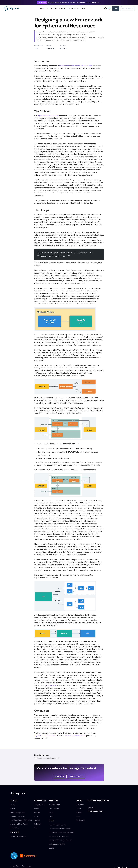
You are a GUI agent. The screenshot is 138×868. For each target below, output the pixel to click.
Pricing (54, 8)
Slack (51, 812)
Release (37, 824)
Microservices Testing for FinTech (61, 840)
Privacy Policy (15, 866)
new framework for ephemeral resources (76, 66)
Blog (78, 816)
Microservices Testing (18, 837)
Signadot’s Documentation (45, 735)
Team (79, 809)
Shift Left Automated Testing (21, 820)
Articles (51, 848)
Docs (83, 8)
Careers (80, 812)
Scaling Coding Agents (57, 844)
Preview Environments (18, 816)
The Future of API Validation (59, 836)
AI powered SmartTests (19, 824)
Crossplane (52, 685)
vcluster (37, 816)
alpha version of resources (48, 115)
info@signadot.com (95, 811)
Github (51, 816)
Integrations (15, 828)
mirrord (37, 809)
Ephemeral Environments (57, 825)
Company (80, 805)
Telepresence (39, 805)
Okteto (37, 812)
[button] (44, 9)
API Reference (54, 809)
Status (13, 809)
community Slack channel (75, 735)
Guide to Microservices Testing (60, 829)
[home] (12, 9)
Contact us (81, 820)
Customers (63, 8)
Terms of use (26, 866)
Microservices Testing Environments (61, 832)
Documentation (54, 805)
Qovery (37, 820)
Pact (36, 828)
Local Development (17, 812)
